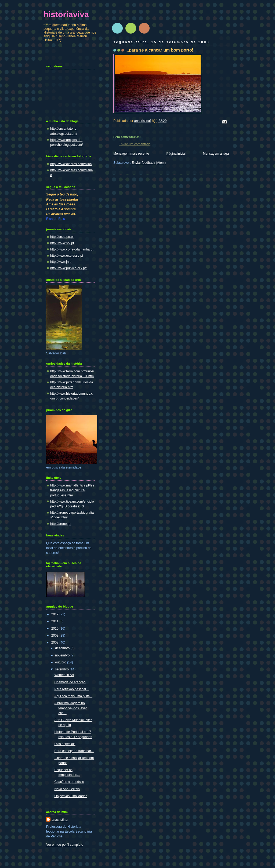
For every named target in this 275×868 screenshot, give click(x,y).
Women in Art (64, 675)
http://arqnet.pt (61, 524)
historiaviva (66, 14)
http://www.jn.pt (61, 262)
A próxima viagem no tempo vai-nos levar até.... (70, 708)
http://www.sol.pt (62, 243)
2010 (55, 629)
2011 (55, 621)
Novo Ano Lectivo (67, 789)
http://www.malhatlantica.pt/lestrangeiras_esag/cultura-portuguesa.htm (72, 490)
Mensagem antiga (216, 154)
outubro (61, 662)
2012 (55, 614)
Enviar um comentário (135, 144)
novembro (63, 655)
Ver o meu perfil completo (65, 845)
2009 (55, 635)
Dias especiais (65, 744)
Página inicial (176, 154)
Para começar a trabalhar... (74, 751)
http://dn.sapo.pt (62, 237)
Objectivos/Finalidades (71, 796)
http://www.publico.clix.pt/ (68, 268)
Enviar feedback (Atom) (149, 163)
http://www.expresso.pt (67, 256)
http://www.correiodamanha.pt (72, 249)
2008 (55, 642)
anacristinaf (60, 820)
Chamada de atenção (70, 682)
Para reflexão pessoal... (71, 689)
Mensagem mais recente (131, 154)
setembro (62, 669)
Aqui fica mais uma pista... (73, 696)
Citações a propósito (69, 782)
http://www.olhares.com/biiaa (71, 164)
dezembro (63, 648)
